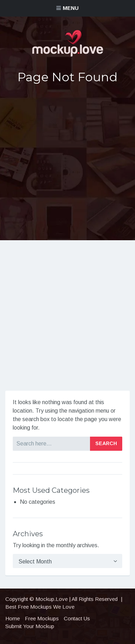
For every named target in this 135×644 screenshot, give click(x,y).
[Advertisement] (67, 162)
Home (13, 618)
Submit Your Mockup (30, 626)
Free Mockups (42, 618)
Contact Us (77, 618)
